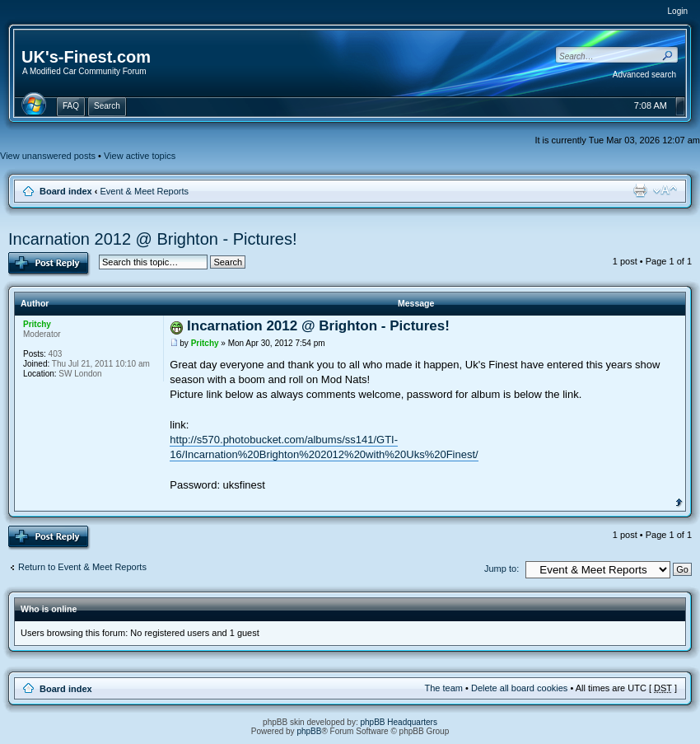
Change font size (665, 190)
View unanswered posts (48, 156)
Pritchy (205, 343)
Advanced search (644, 75)
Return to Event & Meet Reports (82, 567)
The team (444, 688)
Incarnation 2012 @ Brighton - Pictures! (153, 239)
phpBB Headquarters (399, 722)
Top (679, 501)
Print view (640, 190)
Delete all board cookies (519, 688)
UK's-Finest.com (86, 57)
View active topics (140, 156)
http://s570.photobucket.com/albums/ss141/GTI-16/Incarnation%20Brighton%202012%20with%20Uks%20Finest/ (324, 447)
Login (678, 11)
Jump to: (502, 569)
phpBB (309, 731)
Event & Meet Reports (144, 191)
